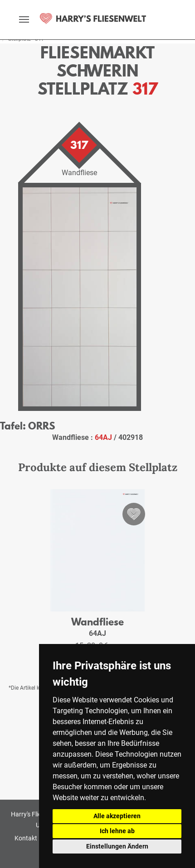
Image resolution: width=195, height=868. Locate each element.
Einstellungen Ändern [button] (117, 846)
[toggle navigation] (24, 19)
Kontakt (26, 838)
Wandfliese (97, 622)
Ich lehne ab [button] (117, 831)
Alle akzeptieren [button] (117, 816)
